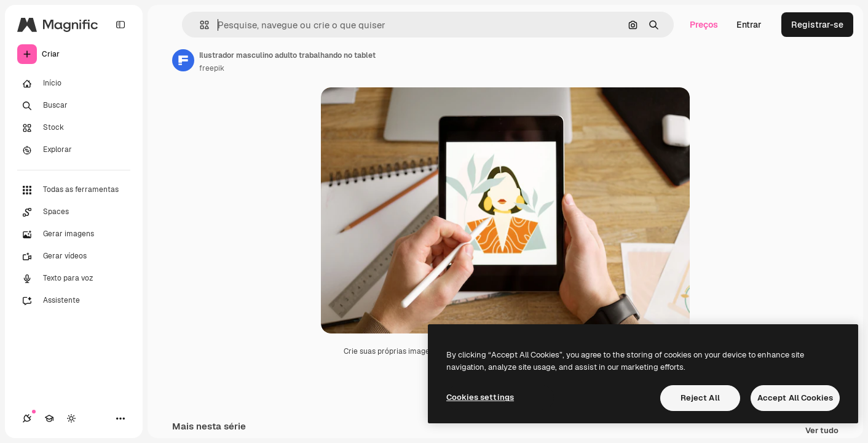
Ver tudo (822, 431)
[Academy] (49, 418)
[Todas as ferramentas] (74, 190)
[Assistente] (74, 301)
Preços (704, 25)
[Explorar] (74, 150)
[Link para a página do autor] (183, 60)
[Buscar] (74, 106)
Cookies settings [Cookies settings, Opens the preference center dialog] (480, 397)
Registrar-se (817, 25)
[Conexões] (27, 418)
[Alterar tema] (71, 418)
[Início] (74, 84)
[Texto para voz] (74, 279)
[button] (199, 25)
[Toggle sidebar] (120, 25)
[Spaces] (74, 212)
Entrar (749, 25)
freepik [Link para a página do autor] (212, 68)
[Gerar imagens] (74, 234)
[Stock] (74, 128)
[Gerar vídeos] (74, 257)
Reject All (700, 398)
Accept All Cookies (795, 398)
